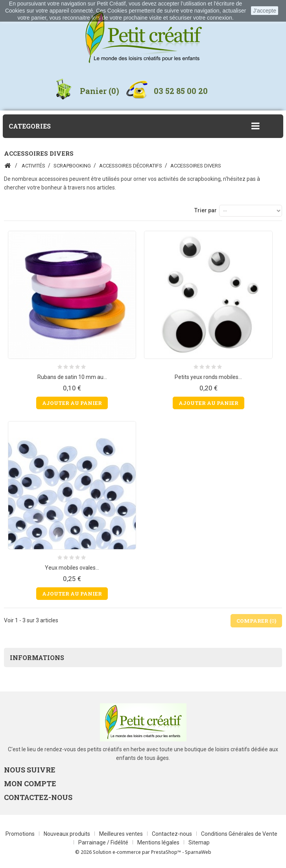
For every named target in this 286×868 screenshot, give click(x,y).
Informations (37, 657)
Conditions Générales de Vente (239, 834)
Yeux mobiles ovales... (72, 568)
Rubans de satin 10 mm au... (72, 377)
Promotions (21, 834)
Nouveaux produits (67, 834)
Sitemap (199, 842)
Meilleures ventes (122, 834)
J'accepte (265, 11)
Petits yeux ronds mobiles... (208, 377)
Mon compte (30, 783)
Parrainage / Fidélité (104, 842)
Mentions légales (159, 842)
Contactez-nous (173, 834)
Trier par (206, 210)
